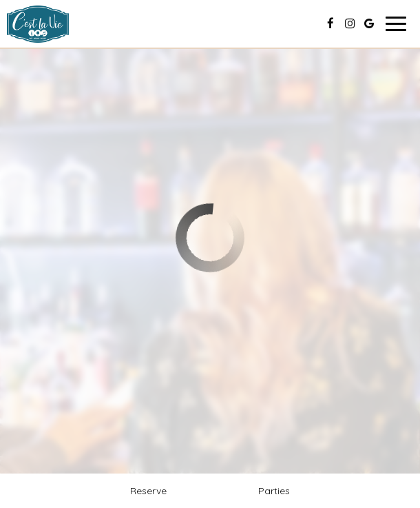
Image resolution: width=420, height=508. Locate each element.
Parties (274, 491)
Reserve (148, 491)
